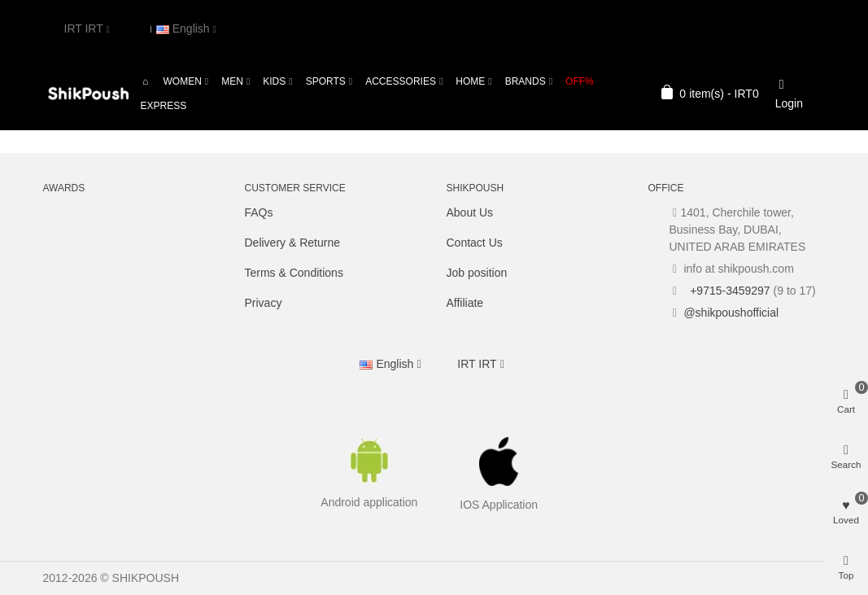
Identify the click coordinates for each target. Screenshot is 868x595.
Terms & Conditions (294, 273)
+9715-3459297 (728, 291)
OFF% (580, 81)
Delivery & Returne (293, 243)
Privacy (264, 303)
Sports (326, 81)
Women (183, 81)
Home (470, 81)
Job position (477, 273)
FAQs (259, 212)
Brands (526, 81)
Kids (274, 81)
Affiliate (465, 303)
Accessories (401, 81)
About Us (470, 212)
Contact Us (475, 243)
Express (164, 106)
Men (232, 81)
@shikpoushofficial (731, 313)
